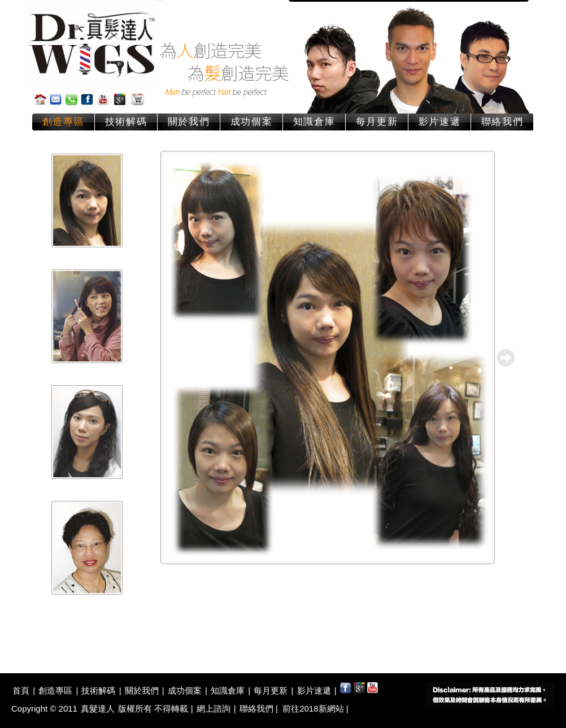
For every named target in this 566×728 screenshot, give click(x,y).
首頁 (21, 690)
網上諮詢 (214, 709)
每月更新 (377, 122)
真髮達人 (98, 709)
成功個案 (252, 122)
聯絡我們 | (260, 709)
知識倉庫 (314, 122)
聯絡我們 (502, 122)
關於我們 (189, 122)
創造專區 (64, 122)
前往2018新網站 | (315, 709)
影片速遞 (440, 122)
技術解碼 (126, 122)
